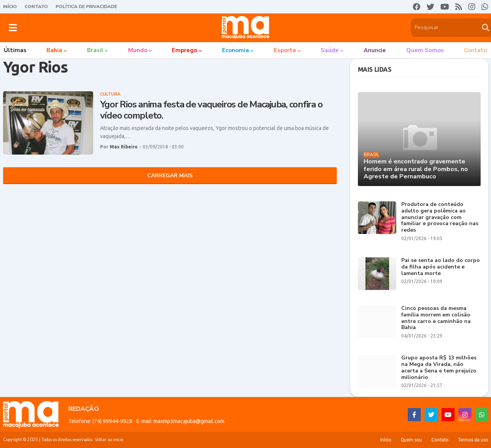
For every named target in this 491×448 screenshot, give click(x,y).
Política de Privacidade (86, 7)
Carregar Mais (170, 175)
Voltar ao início (109, 440)
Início (10, 7)
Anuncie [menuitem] (375, 50)
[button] (13, 28)
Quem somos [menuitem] (425, 50)
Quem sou (411, 440)
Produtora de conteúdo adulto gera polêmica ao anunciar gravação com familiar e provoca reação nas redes (440, 217)
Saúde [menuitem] (330, 50)
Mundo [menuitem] (138, 50)
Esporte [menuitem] (285, 50)
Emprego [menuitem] (185, 50)
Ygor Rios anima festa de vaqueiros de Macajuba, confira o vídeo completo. (211, 110)
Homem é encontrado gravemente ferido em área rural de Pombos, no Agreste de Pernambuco (416, 169)
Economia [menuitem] (236, 50)
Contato (36, 7)
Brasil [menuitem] (95, 50)
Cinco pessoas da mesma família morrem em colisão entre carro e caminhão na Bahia (436, 318)
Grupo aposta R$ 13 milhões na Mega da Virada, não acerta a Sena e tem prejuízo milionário (439, 368)
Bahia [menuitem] (54, 50)
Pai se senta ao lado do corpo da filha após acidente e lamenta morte (441, 267)
